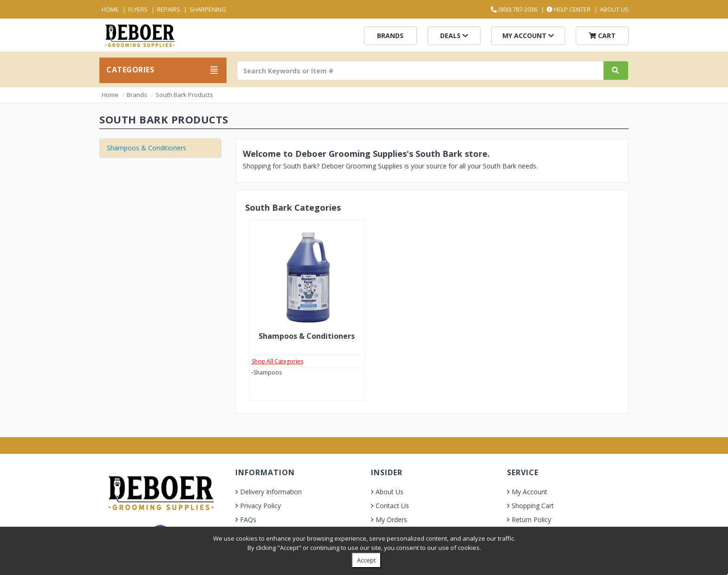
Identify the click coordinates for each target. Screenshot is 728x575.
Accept (366, 560)
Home (110, 9)
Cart (602, 36)
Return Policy (531, 520)
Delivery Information (271, 492)
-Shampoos (267, 372)
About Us (614, 9)
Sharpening (208, 9)
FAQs (248, 520)
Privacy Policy (260, 506)
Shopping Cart (533, 506)
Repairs (169, 9)
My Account (528, 36)
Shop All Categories (277, 361)
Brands (390, 36)
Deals (454, 36)
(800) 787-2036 (514, 9)
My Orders (391, 520)
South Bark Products (184, 95)
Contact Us (392, 506)
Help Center (569, 9)
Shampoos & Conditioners (146, 148)
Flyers (138, 9)
